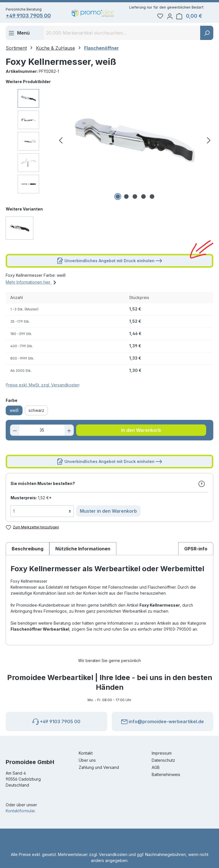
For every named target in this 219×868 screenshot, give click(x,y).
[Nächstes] (209, 141)
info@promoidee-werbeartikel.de (163, 721)
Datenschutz (163, 760)
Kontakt (86, 753)
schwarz (36, 411)
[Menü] (19, 34)
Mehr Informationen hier (32, 282)
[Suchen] (207, 34)
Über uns (87, 760)
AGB (156, 767)
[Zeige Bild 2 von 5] (126, 197)
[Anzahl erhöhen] (68, 431)
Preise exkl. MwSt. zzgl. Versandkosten (43, 386)
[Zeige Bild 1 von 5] (118, 197)
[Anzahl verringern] (16, 431)
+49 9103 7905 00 (32, 16)
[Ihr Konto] (177, 16)
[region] (109, 141)
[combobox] (122, 34)
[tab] (28, 549)
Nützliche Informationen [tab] (83, 549)
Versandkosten (113, 854)
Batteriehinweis (166, 774)
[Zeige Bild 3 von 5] (135, 197)
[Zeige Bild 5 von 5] (152, 197)
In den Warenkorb (141, 431)
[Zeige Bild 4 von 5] (143, 197)
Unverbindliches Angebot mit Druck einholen (109, 260)
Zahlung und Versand (99, 767)
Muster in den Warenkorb (108, 512)
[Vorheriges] (61, 141)
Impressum (162, 753)
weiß (14, 411)
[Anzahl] (42, 431)
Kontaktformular (20, 811)
